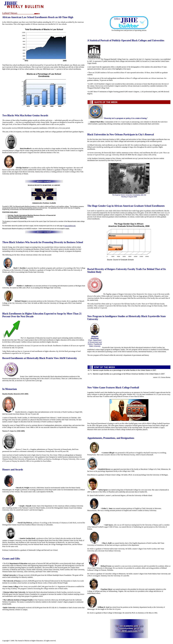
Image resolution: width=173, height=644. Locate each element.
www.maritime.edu (70, 226)
